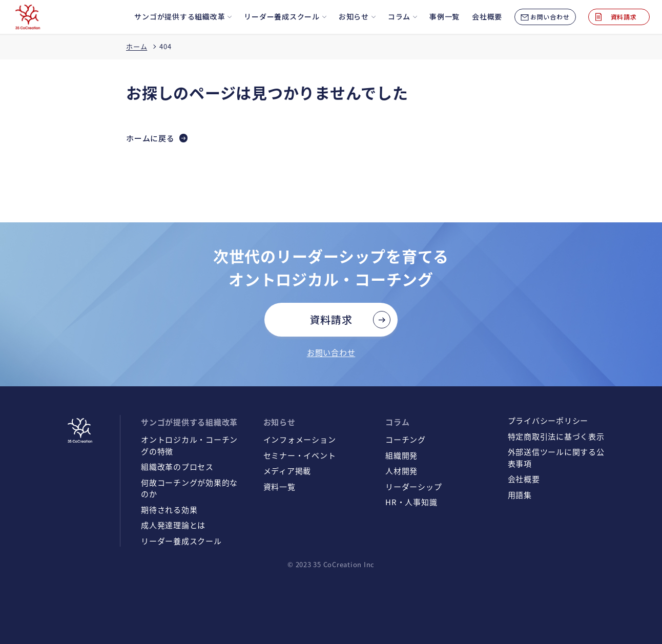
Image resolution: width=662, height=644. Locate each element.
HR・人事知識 (411, 502)
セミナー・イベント (300, 455)
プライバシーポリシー (548, 420)
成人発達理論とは (173, 525)
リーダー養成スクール (181, 541)
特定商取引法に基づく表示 (556, 436)
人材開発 (401, 471)
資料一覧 (280, 486)
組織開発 (401, 455)
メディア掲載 (287, 471)
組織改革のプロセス (177, 466)
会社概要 (524, 479)
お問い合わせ (331, 352)
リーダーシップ (413, 486)
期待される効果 (169, 510)
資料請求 (331, 319)
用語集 (520, 495)
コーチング (406, 439)
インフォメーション (300, 439)
